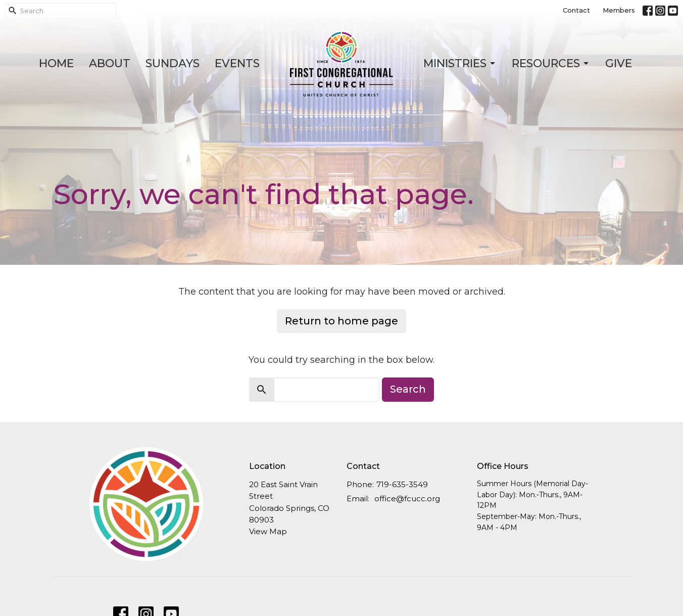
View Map (268, 531)
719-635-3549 (402, 484)
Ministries (460, 63)
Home (56, 63)
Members (619, 10)
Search (408, 389)
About (110, 63)
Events (237, 63)
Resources (551, 63)
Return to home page (341, 321)
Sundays (173, 63)
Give (619, 63)
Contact (576, 10)
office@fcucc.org (407, 499)
